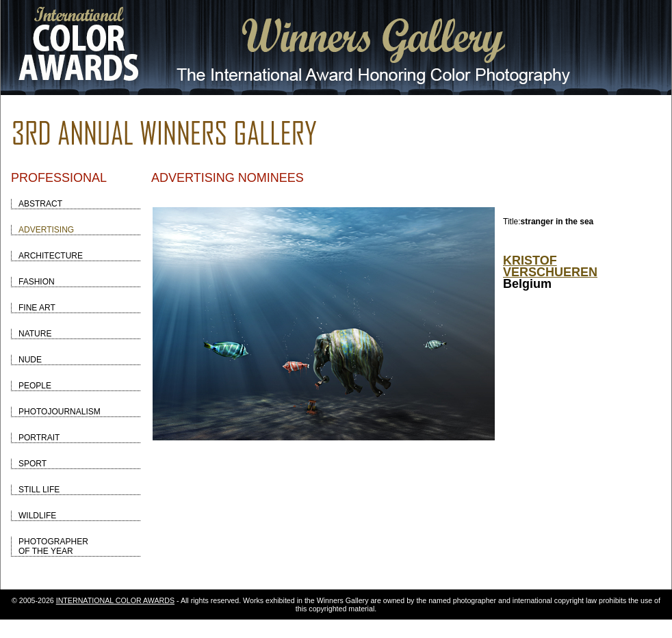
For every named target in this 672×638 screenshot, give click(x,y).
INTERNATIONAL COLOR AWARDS (115, 600)
